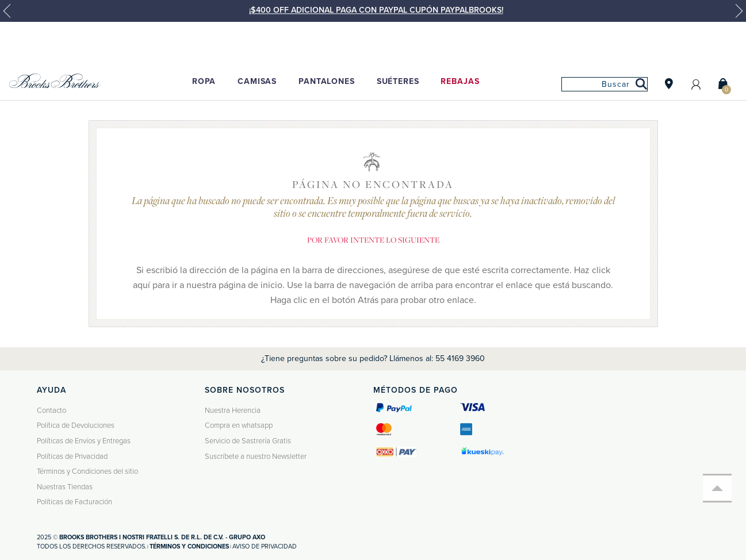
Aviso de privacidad (265, 546)
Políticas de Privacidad (72, 457)
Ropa (204, 81)
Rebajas (460, 81)
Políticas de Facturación (74, 502)
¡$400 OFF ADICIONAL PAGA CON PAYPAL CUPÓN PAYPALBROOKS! (376, 10)
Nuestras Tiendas (65, 487)
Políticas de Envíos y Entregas (84, 441)
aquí (141, 285)
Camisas (257, 81)
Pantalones (327, 81)
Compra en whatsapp (239, 425)
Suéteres (398, 81)
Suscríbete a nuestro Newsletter (256, 457)
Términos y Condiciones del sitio (87, 471)
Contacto (51, 411)
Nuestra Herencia (233, 411)
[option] (373, 16)
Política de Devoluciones (76, 425)
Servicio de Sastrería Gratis (248, 441)
